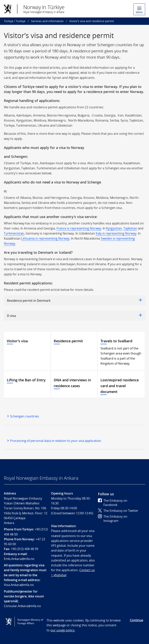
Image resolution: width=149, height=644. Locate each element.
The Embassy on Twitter (118, 511)
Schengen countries (25, 416)
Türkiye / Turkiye (15, 21)
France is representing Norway (79, 228)
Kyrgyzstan (114, 228)
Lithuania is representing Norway (45, 238)
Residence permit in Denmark (74, 301)
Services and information (47, 21)
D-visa (74, 316)
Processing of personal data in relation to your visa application (56, 441)
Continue (136, 620)
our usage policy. (63, 630)
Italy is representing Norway (116, 233)
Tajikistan (130, 228)
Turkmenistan (14, 233)
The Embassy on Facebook (113, 503)
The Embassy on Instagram (113, 519)
